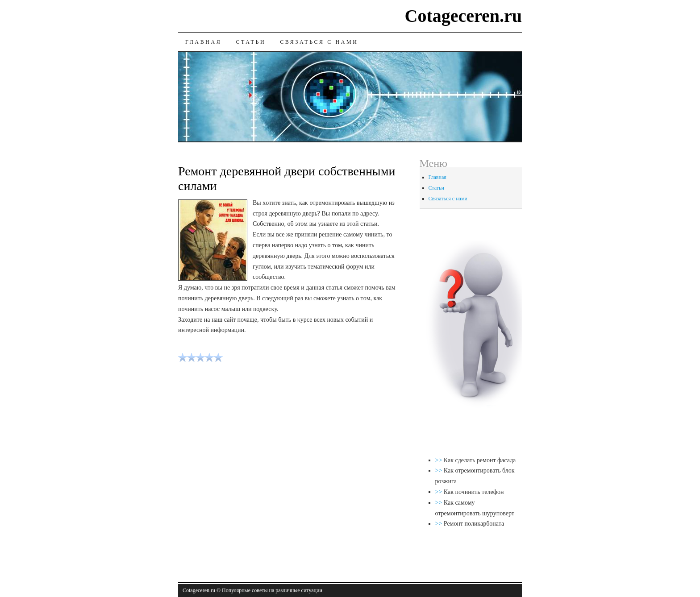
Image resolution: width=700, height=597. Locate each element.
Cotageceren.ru (464, 16)
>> (440, 460)
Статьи (251, 42)
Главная (203, 42)
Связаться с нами (319, 42)
